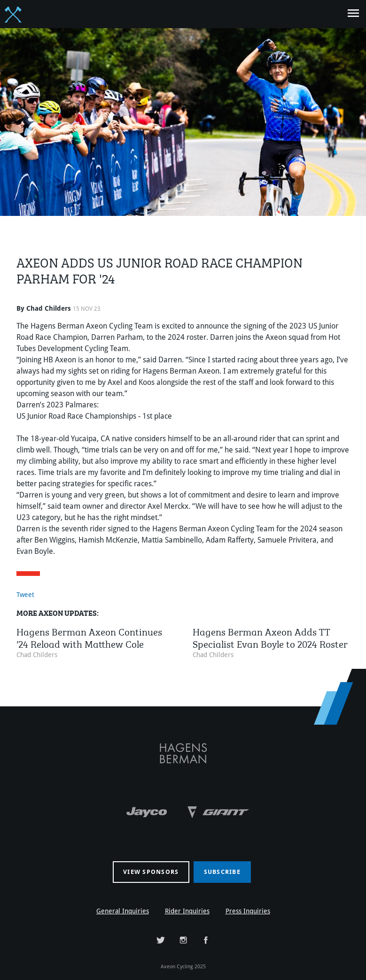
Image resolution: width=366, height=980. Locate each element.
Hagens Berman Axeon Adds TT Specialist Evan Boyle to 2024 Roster (270, 637)
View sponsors (151, 872)
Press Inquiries (248, 911)
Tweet (25, 595)
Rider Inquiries (187, 911)
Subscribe (222, 872)
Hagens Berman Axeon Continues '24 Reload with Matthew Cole (89, 637)
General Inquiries (123, 911)
